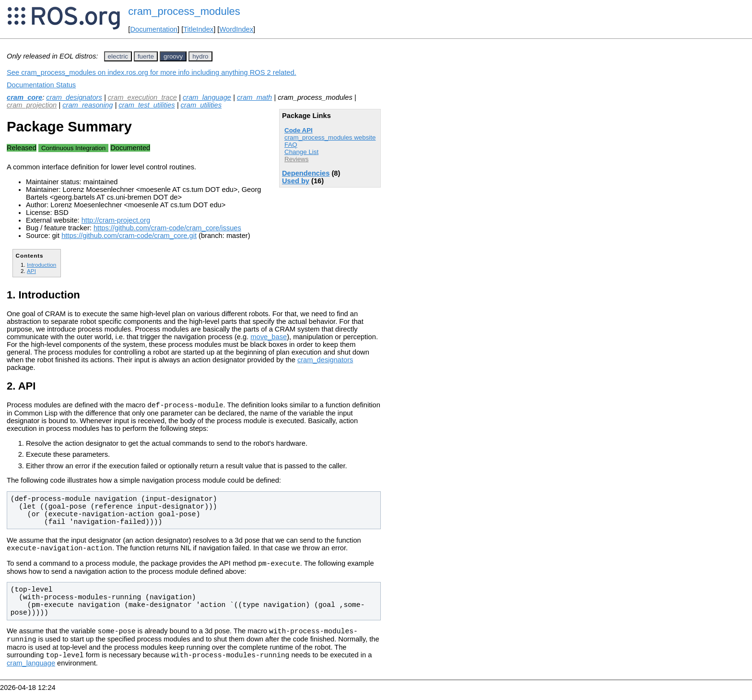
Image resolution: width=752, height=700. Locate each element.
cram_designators (74, 97)
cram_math (254, 97)
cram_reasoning (88, 105)
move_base (269, 337)
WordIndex (236, 29)
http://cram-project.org (116, 220)
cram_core (24, 97)
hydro (200, 56)
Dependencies (306, 173)
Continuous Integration (73, 148)
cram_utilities (201, 105)
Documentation (154, 29)
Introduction (41, 265)
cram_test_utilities (147, 105)
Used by (296, 181)
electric (118, 56)
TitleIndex (198, 29)
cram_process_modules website (330, 137)
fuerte (146, 56)
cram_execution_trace (142, 97)
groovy (173, 56)
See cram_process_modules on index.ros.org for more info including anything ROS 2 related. (152, 72)
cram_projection (32, 105)
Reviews (296, 159)
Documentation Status (41, 85)
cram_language (207, 97)
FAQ (291, 145)
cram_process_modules (184, 11)
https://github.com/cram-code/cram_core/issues (167, 228)
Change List (301, 152)
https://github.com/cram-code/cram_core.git (129, 236)
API (31, 271)
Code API (299, 130)
